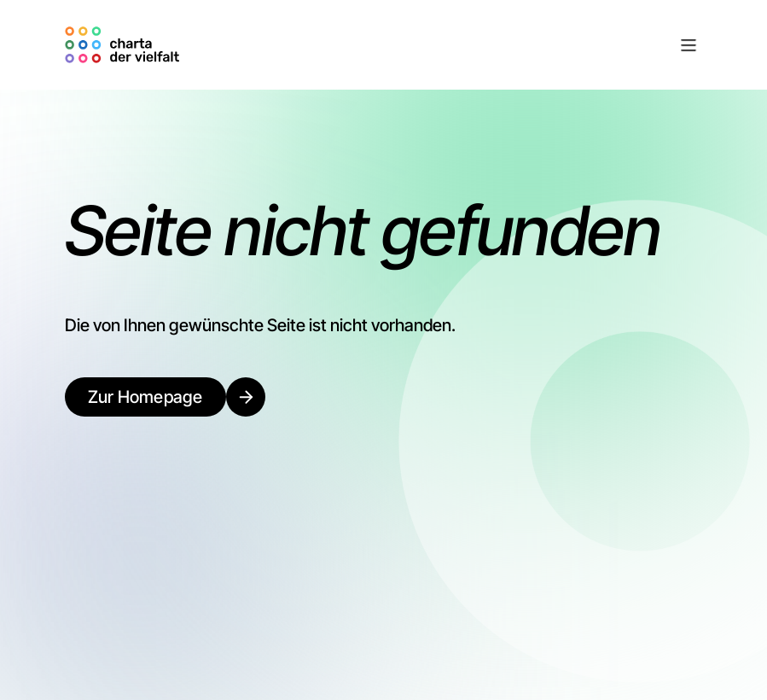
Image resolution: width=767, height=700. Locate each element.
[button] (444, 45)
